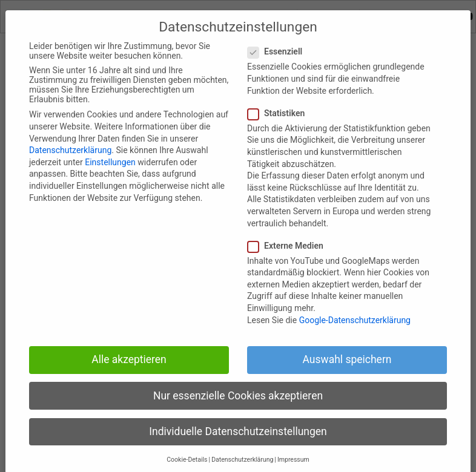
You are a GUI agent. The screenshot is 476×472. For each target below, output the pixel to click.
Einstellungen (110, 174)
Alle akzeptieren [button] (129, 372)
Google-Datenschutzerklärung (355, 332)
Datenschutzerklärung (70, 162)
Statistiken (280, 125)
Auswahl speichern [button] (347, 372)
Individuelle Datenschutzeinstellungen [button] (238, 443)
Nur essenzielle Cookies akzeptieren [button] (238, 407)
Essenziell (279, 64)
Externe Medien (289, 257)
